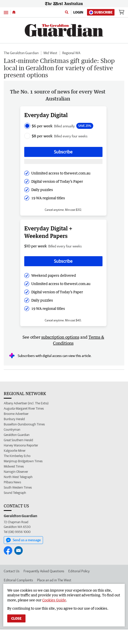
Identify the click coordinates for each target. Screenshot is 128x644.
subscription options (60, 337)
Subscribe (101, 12)
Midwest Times (14, 466)
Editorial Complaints (18, 580)
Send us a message (23, 540)
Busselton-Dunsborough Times (24, 424)
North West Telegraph (18, 477)
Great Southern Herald (18, 440)
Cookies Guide (54, 600)
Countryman (12, 430)
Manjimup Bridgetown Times (23, 461)
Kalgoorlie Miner (15, 451)
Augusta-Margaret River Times (24, 408)
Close (16, 618)
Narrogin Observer (16, 472)
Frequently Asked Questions (44, 571)
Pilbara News (12, 482)
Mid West (50, 53)
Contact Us (12, 571)
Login (78, 12)
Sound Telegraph (15, 493)
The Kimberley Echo (17, 456)
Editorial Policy (79, 571)
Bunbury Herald (14, 419)
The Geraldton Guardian (21, 53)
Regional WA (71, 53)
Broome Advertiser (16, 414)
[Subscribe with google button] (63, 162)
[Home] (14, 12)
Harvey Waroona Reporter (21, 445)
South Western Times (18, 487)
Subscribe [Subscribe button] (63, 152)
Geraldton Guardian (17, 435)
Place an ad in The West (54, 580)
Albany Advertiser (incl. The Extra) (26, 403)
